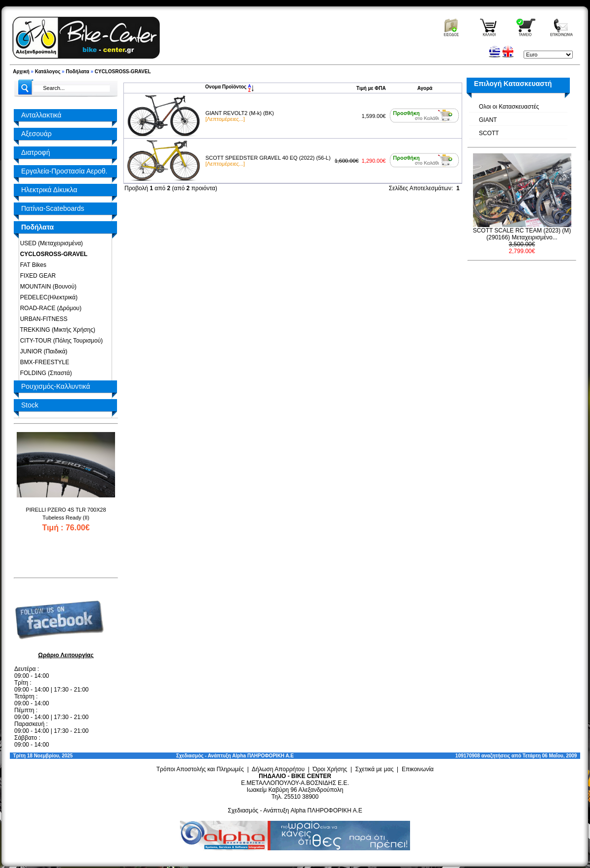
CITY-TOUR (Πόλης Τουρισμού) (60, 341)
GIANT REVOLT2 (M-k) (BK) (240, 113)
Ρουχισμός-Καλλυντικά (56, 386)
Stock (30, 405)
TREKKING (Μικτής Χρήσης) (56, 330)
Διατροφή (36, 152)
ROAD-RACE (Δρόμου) (49, 308)
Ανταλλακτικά (41, 115)
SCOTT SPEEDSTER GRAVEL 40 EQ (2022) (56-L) (268, 158)
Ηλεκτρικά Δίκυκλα (49, 190)
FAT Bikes (31, 265)
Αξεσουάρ (36, 134)
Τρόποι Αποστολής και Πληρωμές (200, 769)
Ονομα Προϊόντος (229, 87)
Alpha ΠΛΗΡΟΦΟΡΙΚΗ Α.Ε (263, 756)
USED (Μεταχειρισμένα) (50, 243)
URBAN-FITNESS (42, 319)
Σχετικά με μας (375, 769)
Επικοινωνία (418, 769)
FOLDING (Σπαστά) (44, 373)
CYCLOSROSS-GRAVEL (123, 72)
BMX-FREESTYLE (43, 362)
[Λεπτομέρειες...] (225, 119)
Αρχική (21, 72)
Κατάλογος (48, 72)
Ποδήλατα (77, 72)
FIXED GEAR (36, 276)
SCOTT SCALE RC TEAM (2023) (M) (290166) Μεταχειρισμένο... (522, 234)
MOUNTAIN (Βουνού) (47, 287)
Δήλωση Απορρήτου (278, 769)
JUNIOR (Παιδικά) (42, 351)
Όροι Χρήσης (330, 769)
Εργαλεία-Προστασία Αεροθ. (64, 171)
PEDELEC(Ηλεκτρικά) (47, 297)
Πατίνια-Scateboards (53, 208)
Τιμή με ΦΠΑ (371, 88)
